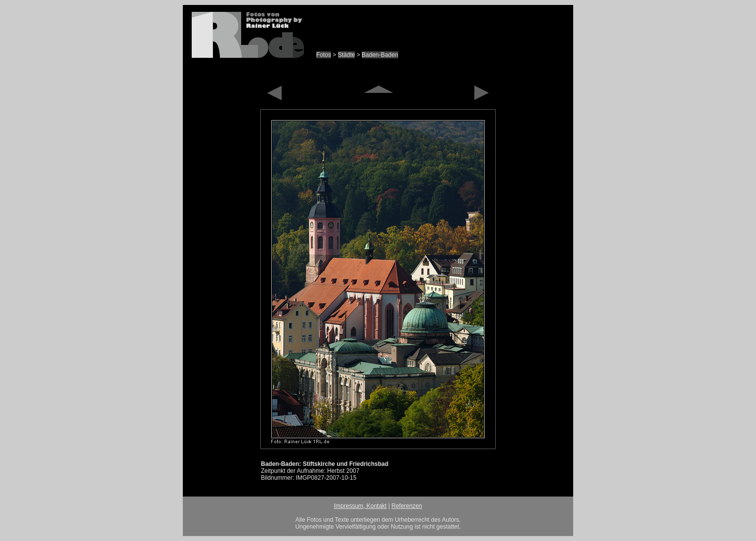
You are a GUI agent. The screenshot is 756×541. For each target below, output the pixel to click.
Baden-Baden (380, 55)
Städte (347, 55)
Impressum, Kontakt (360, 506)
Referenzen (407, 506)
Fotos (324, 55)
